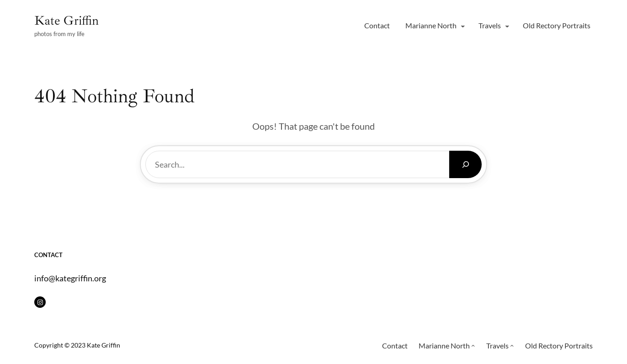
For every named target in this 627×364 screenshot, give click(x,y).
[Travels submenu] (507, 26)
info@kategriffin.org (70, 278)
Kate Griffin (66, 20)
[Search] (465, 164)
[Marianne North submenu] (463, 26)
